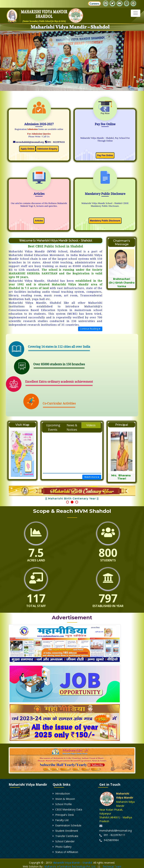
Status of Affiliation (67, 852)
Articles (39, 221)
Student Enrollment (67, 831)
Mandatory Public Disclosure (105, 221)
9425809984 (111, 840)
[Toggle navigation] (136, 13)
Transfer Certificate (67, 836)
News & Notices (72, 427)
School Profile (64, 804)
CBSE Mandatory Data (69, 809)
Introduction (63, 793)
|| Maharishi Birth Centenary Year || (72, 499)
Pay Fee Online (105, 155)
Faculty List (62, 820)
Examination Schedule (68, 825)
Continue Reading (90, 329)
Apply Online (27, 149)
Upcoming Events (53, 427)
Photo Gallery (63, 847)
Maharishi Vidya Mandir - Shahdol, (72, 863)
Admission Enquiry (47, 149)
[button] (67, 502)
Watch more (92, 477)
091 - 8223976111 (55, 142)
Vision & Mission (65, 799)
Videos (91, 425)
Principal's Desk (65, 815)
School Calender (65, 841)
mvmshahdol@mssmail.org (28, 142)
